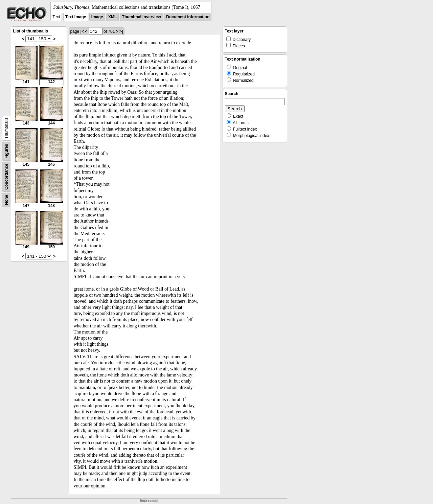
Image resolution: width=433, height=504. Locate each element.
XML (112, 17)
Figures (6, 151)
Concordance (6, 177)
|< (82, 31)
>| (121, 31)
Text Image (76, 17)
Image (97, 17)
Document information (188, 17)
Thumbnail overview (142, 17)
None (6, 200)
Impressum (149, 500)
